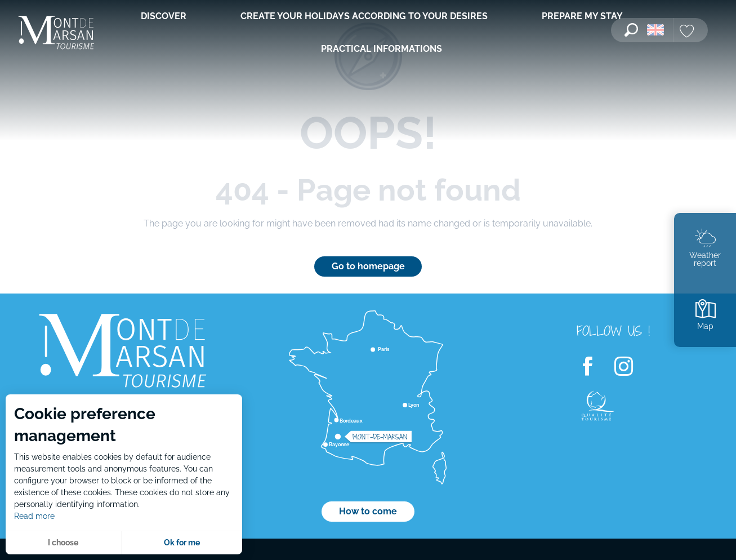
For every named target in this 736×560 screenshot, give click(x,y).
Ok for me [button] (182, 543)
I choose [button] (63, 543)
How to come (368, 511)
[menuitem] (56, 34)
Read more (34, 516)
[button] (631, 30)
